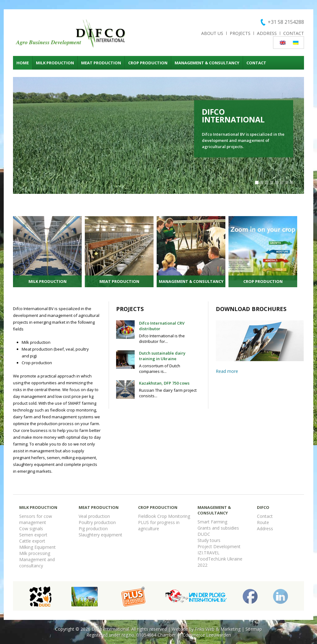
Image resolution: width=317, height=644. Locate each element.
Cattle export (32, 541)
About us (212, 33)
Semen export (33, 535)
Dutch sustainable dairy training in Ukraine (162, 356)
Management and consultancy (37, 563)
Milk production (55, 63)
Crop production (148, 63)
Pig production (93, 529)
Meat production (101, 63)
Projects (240, 33)
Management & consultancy (207, 63)
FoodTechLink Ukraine (220, 559)
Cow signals (31, 529)
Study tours (209, 540)
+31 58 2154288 (286, 22)
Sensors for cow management (36, 519)
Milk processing (35, 553)
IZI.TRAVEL (208, 553)
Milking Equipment (37, 547)
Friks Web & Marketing (218, 629)
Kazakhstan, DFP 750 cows (164, 383)
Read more (227, 371)
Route (263, 522)
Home (23, 63)
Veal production (94, 516)
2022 (202, 565)
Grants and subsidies (218, 528)
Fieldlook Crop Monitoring (164, 516)
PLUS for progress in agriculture (159, 525)
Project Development (219, 546)
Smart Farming (212, 522)
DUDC (204, 534)
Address (267, 33)
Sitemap (254, 629)
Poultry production (97, 522)
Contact (294, 33)
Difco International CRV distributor (162, 326)
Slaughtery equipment (100, 535)
